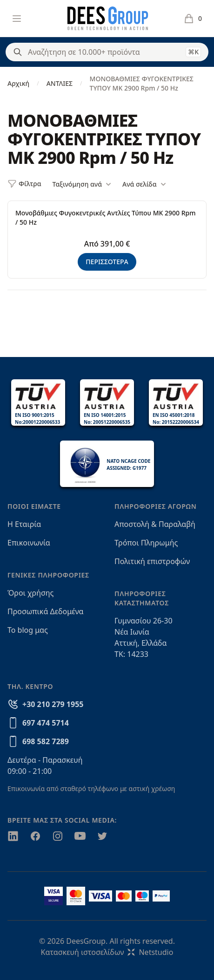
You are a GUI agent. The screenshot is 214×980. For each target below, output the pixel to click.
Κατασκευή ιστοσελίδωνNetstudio (107, 952)
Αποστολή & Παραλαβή (155, 524)
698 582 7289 (46, 741)
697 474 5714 (46, 723)
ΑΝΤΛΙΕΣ (60, 83)
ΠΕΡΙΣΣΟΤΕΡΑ (107, 262)
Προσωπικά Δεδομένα (46, 611)
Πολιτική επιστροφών (152, 561)
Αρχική (18, 83)
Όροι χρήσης (30, 593)
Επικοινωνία (29, 543)
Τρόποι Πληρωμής (146, 543)
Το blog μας (28, 630)
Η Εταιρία (24, 524)
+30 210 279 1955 (53, 704)
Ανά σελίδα (144, 184)
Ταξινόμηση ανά (82, 184)
